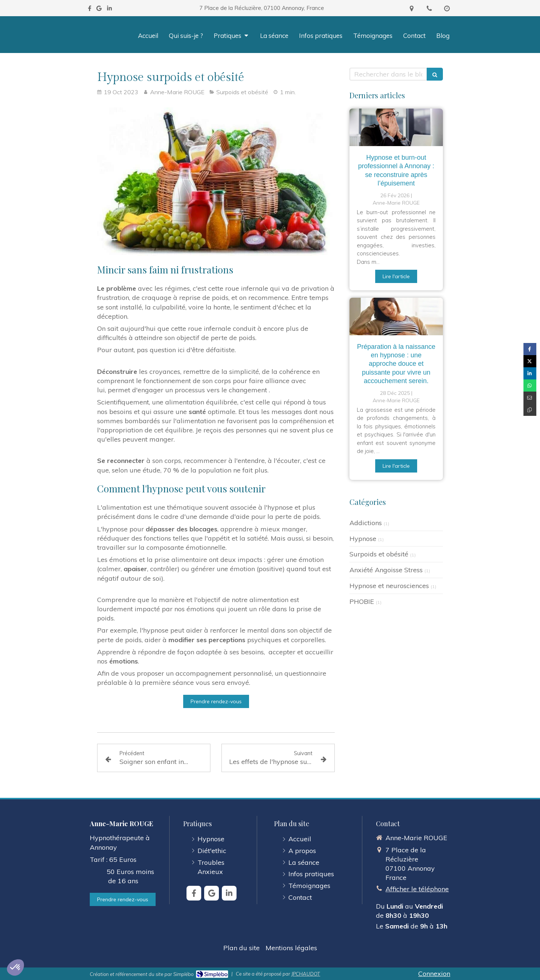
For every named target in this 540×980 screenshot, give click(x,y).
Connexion (434, 974)
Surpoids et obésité (379, 554)
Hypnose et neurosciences (389, 586)
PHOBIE (362, 602)
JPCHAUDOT (306, 974)
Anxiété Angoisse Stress (386, 570)
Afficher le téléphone (417, 889)
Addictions (366, 523)
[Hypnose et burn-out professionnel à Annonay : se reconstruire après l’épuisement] (396, 127)
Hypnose (363, 539)
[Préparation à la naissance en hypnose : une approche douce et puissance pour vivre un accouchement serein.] (396, 316)
